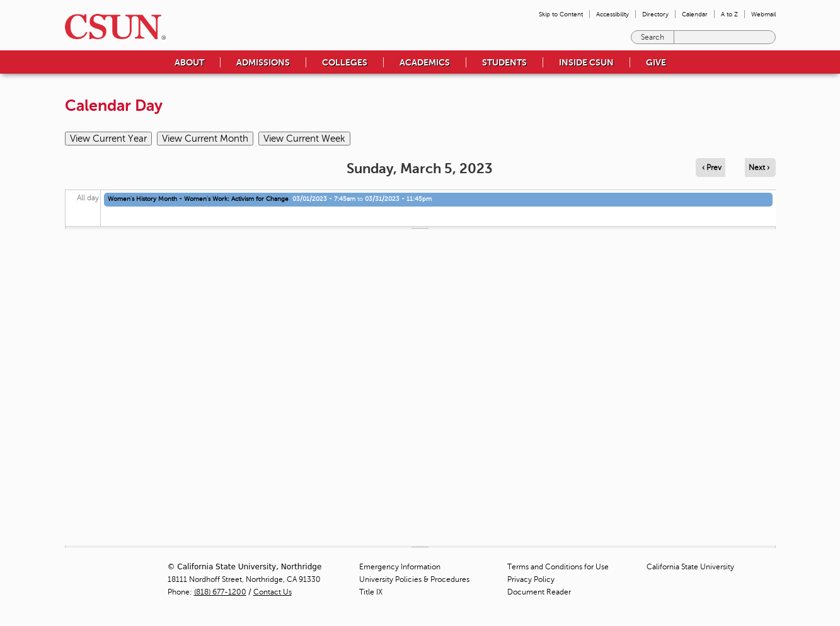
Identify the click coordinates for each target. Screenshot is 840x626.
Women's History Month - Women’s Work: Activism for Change (198, 199)
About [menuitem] (189, 62)
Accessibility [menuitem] (613, 14)
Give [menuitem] (656, 62)
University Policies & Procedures (414, 579)
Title (371, 592)
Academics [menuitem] (425, 62)
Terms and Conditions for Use (558, 567)
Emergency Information (400, 567)
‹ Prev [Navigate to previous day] (712, 168)
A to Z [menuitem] (729, 14)
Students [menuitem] (504, 62)
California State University (690, 567)
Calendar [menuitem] (695, 14)
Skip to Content (561, 14)
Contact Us (273, 592)
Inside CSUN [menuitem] (586, 62)
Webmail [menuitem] (763, 14)
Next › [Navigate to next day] (759, 168)
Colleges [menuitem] (345, 62)
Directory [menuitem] (655, 14)
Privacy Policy (531, 579)
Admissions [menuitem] (263, 62)
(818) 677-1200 (220, 592)
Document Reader (539, 592)
